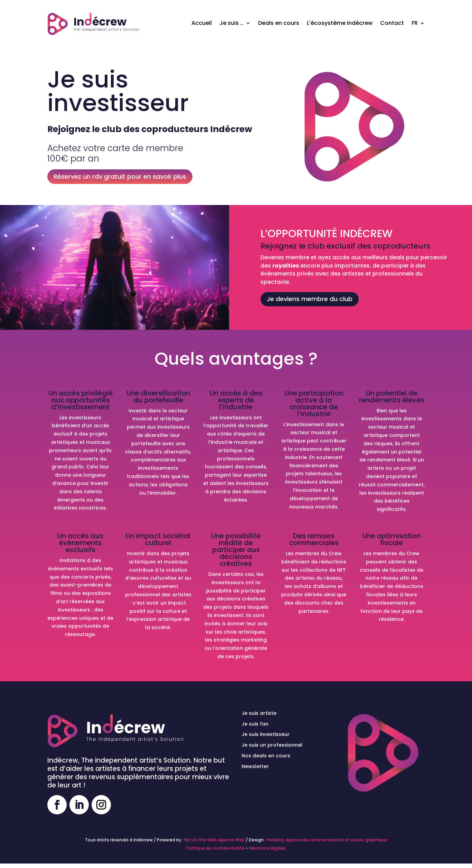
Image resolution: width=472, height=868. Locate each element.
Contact (392, 23)
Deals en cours (279, 23)
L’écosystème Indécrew (340, 23)
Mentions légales (267, 848)
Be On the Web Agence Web (215, 840)
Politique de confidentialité (215, 848)
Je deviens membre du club (310, 299)
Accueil (202, 23)
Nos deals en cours (266, 756)
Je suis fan (255, 724)
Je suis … (232, 23)
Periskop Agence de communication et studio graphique (327, 840)
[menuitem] (418, 23)
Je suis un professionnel (272, 745)
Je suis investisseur (266, 734)
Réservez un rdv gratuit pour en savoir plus (120, 176)
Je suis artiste (259, 713)
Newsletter (255, 766)
